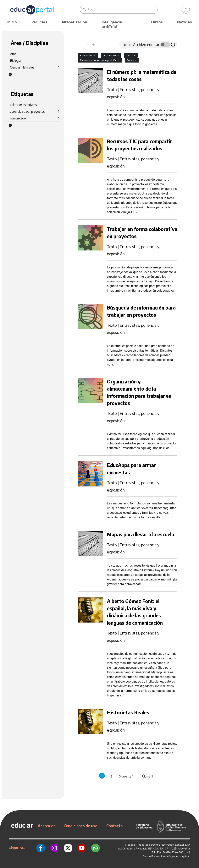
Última (148, 776)
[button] (10, 74)
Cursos (157, 22)
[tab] (86, 45)
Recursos (39, 22)
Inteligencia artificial (112, 24)
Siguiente (127, 776)
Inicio (12, 22)
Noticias (184, 22)
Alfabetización (74, 22)
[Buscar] (123, 10)
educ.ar (132, 845)
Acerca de (47, 826)
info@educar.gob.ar (178, 856)
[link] (186, 10)
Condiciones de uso (80, 826)
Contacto (114, 826)
